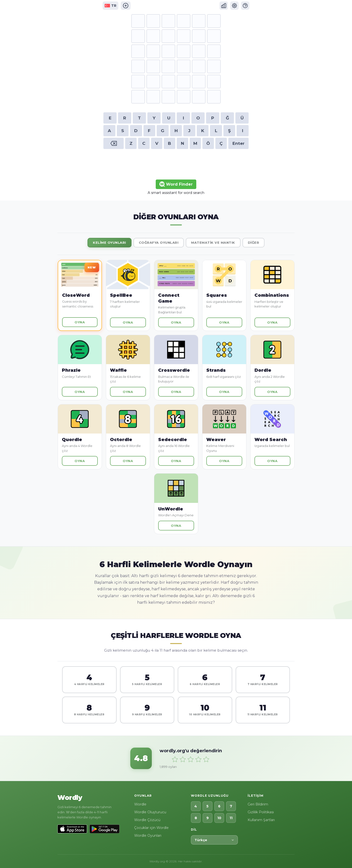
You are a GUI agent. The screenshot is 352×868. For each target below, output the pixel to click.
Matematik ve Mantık (213, 243)
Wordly (70, 798)
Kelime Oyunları (110, 243)
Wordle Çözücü (147, 820)
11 (231, 818)
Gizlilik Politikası (261, 812)
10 (219, 818)
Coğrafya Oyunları (159, 243)
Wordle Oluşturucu (150, 812)
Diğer (254, 243)
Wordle (140, 804)
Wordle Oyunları (148, 836)
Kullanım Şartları (261, 820)
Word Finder (176, 184)
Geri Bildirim (258, 804)
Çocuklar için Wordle (151, 828)
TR (110, 6)
